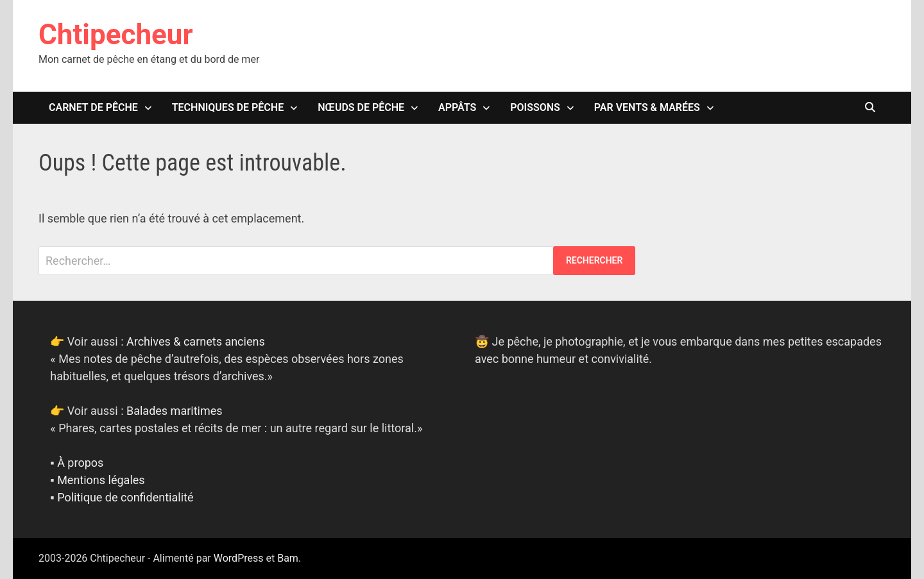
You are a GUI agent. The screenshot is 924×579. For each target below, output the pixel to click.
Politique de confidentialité (125, 497)
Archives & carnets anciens (196, 341)
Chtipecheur (116, 35)
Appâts (457, 107)
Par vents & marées (647, 107)
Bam (288, 558)
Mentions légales (101, 480)
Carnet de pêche (93, 107)
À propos (80, 463)
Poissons (535, 107)
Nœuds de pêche (361, 107)
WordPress (239, 558)
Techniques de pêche (228, 107)
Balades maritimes (175, 411)
